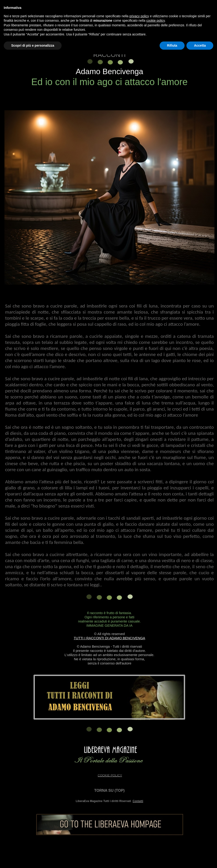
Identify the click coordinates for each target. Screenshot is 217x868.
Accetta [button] (200, 45)
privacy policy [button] (139, 16)
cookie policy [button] (156, 21)
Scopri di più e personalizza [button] (33, 45)
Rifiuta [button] (172, 45)
